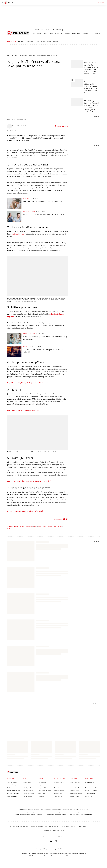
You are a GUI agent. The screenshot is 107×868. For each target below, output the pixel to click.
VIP (34, 33)
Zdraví (51, 33)
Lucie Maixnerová (19, 125)
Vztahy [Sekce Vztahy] (26, 199)
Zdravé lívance (58, 788)
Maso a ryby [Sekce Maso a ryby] (88, 79)
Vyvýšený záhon (82, 812)
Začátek (22, 526)
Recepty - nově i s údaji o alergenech (48, 30)
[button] (37, 95)
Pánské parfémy (88, 814)
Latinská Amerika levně (76, 793)
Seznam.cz (101, 3)
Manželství (30, 41)
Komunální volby (12, 785)
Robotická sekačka (46, 812)
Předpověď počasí (39, 810)
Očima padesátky (40, 41)
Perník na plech (58, 796)
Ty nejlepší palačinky (59, 782)
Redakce (26, 827)
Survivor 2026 (65, 810)
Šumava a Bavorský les (75, 788)
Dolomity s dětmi (74, 796)
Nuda (9, 529)
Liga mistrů (41, 796)
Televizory (72, 814)
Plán (40, 526)
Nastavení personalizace (54, 830)
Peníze (60, 526)
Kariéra (19, 827)
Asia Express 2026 (75, 810)
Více (97, 33)
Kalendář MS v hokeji (28, 793)
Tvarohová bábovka (59, 791)
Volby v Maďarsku (12, 796)
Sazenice (31, 812)
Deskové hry (65, 814)
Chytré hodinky (80, 814)
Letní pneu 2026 (90, 782)
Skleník (69, 812)
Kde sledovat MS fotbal (45, 791)
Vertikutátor (37, 812)
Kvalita (50, 526)
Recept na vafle (58, 793)
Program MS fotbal (43, 785)
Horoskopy (76, 33)
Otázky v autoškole (90, 793)
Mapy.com (30, 810)
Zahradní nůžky (56, 812)
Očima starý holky (53, 41)
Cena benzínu (48, 810)
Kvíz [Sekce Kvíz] (86, 60)
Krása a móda (42, 33)
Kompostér (64, 812)
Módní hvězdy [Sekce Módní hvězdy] (89, 98)
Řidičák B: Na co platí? (91, 791)
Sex (55, 526)
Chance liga (42, 793)
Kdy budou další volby (13, 793)
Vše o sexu (21, 41)
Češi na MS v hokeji (28, 791)
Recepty (68, 33)
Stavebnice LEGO (40, 814)
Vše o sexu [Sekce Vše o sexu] (27, 347)
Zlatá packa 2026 (57, 810)
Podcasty (85, 33)
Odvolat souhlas (90, 827)
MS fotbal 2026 (42, 782)
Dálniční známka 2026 (91, 785)
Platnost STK (89, 796)
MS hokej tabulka (27, 788)
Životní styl (59, 33)
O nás (13, 827)
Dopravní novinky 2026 (91, 788)
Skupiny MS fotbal (43, 788)
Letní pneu (58, 814)
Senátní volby (11, 788)
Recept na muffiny (59, 785)
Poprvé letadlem (74, 785)
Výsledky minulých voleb (14, 791)
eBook (58, 126)
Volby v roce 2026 (12, 782)
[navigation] (2, 3)
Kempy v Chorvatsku (75, 782)
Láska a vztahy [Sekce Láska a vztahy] (29, 212)
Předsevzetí (29, 526)
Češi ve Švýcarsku (74, 791)
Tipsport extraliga (27, 796)
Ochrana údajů (37, 827)
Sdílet (65, 126)
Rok (36, 526)
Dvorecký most (84, 810)
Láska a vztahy (12, 41)
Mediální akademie (51, 827)
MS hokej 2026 (27, 782)
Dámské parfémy (50, 814)
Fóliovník (74, 812)
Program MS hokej (28, 785)
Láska (44, 526)
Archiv (62, 827)
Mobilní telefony (31, 814)
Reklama (70, 827)
